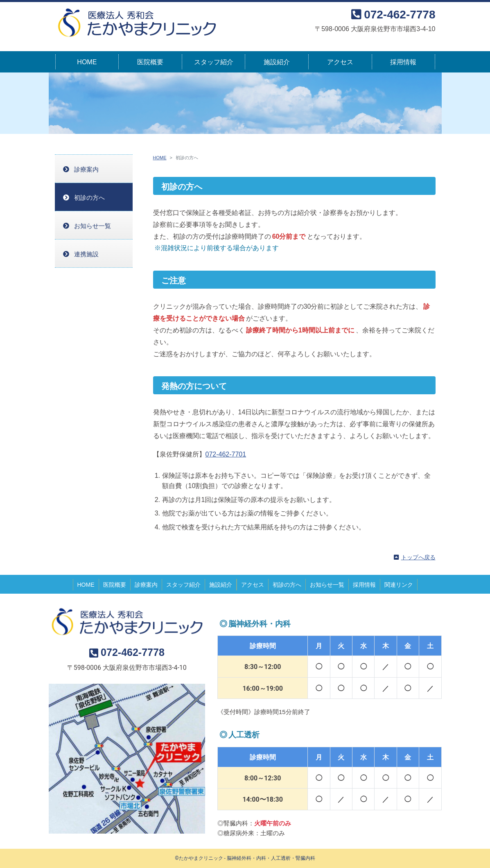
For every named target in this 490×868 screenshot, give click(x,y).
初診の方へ (89, 198)
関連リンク (399, 585)
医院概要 (150, 62)
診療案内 (86, 169)
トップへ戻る (418, 557)
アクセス (340, 62)
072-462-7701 (226, 454)
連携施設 (86, 254)
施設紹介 (277, 62)
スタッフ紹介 (214, 62)
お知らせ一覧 (93, 226)
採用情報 (403, 62)
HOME (87, 62)
